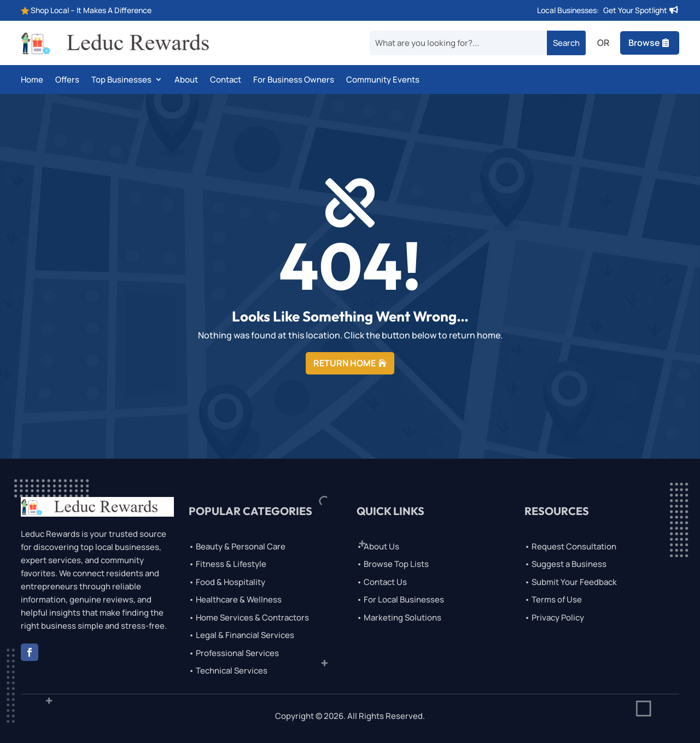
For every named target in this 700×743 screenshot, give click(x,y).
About (186, 80)
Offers (67, 80)
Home (32, 80)
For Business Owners (294, 80)
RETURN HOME (345, 363)
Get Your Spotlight (635, 10)
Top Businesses (121, 80)
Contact (226, 80)
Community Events (383, 80)
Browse (644, 43)
